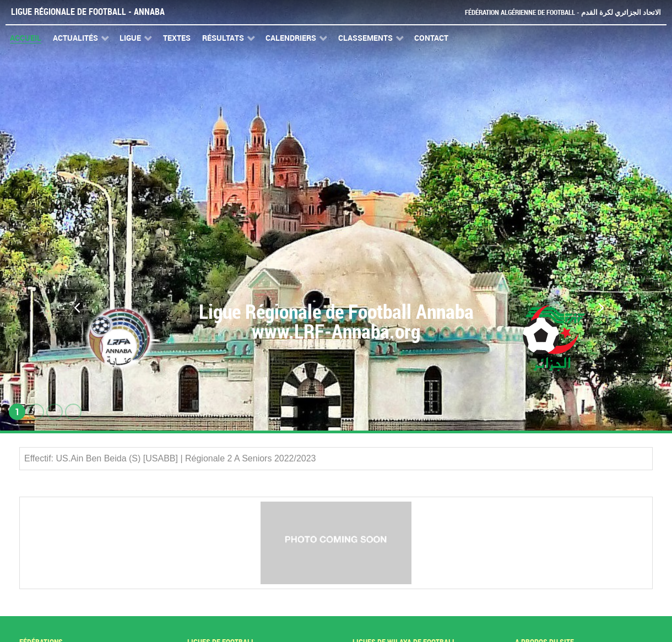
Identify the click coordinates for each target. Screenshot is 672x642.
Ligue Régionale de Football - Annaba (88, 12)
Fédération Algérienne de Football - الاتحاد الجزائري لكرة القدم (563, 12)
